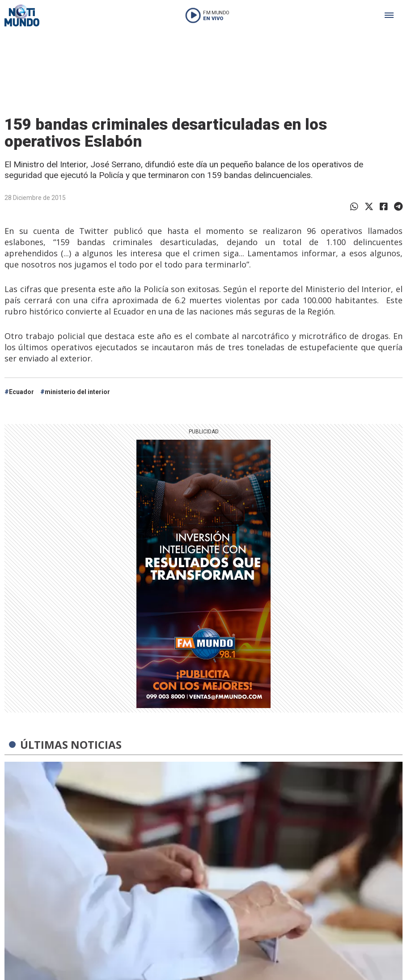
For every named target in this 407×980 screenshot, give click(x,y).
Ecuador (21, 392)
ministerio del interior (77, 392)
